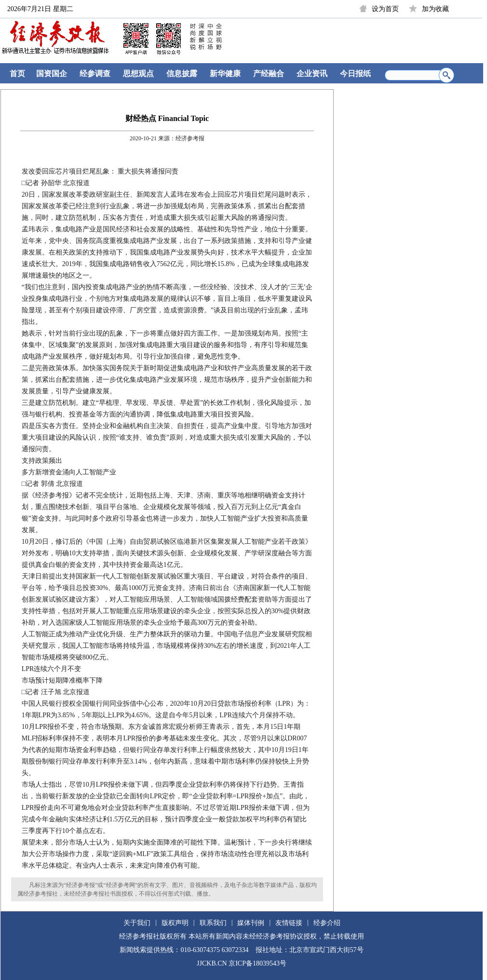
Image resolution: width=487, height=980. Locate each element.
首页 (17, 74)
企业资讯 (312, 74)
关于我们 (137, 923)
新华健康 (225, 74)
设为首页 (385, 9)
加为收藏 (435, 9)
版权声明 (175, 923)
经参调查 (95, 74)
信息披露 (182, 74)
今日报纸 (355, 74)
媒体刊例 (251, 923)
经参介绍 (327, 923)
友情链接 (289, 923)
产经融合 (269, 74)
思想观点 (138, 74)
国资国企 (52, 74)
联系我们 (213, 923)
